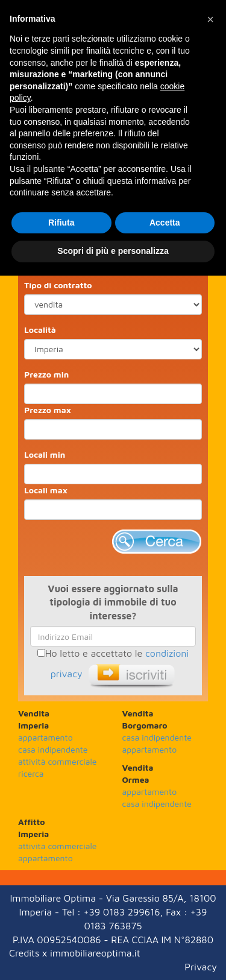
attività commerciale (57, 761)
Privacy (201, 967)
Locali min (45, 454)
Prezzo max (48, 410)
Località (40, 330)
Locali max (46, 490)
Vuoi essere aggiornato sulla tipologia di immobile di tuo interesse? (113, 602)
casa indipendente (53, 749)
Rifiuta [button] (61, 223)
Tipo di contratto (58, 285)
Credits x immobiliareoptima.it (74, 953)
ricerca (31, 773)
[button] (210, 19)
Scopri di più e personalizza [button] (113, 251)
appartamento (46, 737)
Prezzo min (46, 374)
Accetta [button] (165, 223)
